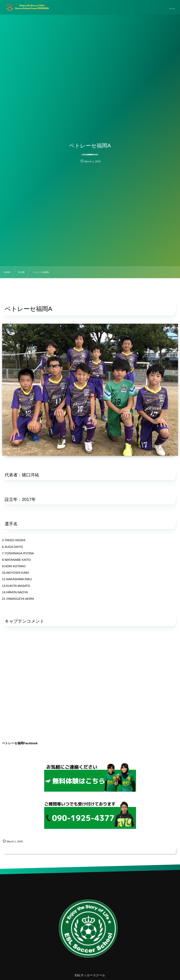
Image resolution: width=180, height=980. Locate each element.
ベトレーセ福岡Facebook (20, 743)
